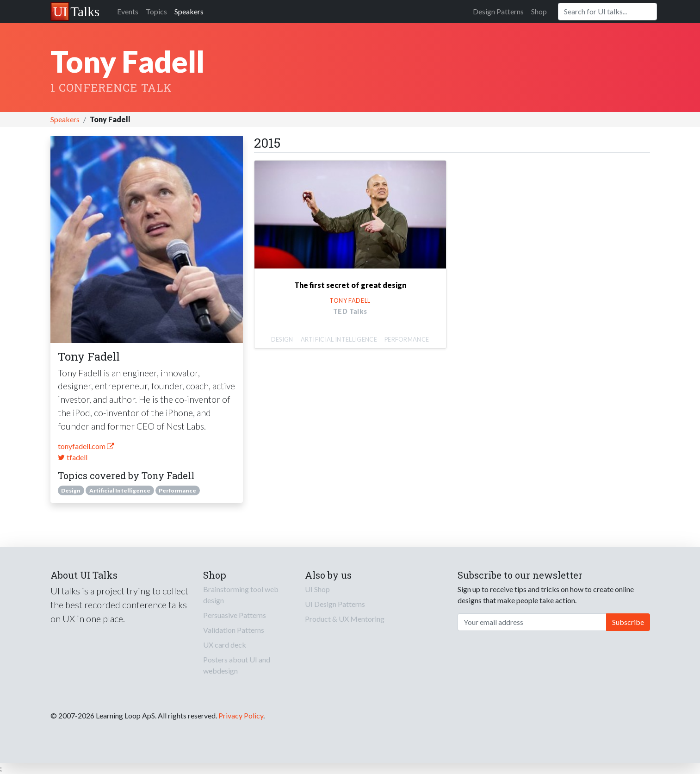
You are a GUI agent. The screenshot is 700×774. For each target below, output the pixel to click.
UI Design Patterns (335, 604)
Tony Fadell (350, 300)
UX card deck (225, 645)
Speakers (189, 11)
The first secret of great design (350, 285)
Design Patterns (498, 11)
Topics (156, 11)
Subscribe (628, 622)
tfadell (73, 457)
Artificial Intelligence (120, 490)
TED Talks (350, 311)
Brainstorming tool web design (241, 595)
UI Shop (317, 589)
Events (128, 11)
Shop (539, 11)
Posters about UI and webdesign (237, 665)
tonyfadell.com (86, 446)
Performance (177, 490)
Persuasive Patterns (235, 615)
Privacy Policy (241, 715)
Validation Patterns (234, 630)
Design (71, 490)
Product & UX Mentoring (345, 619)
